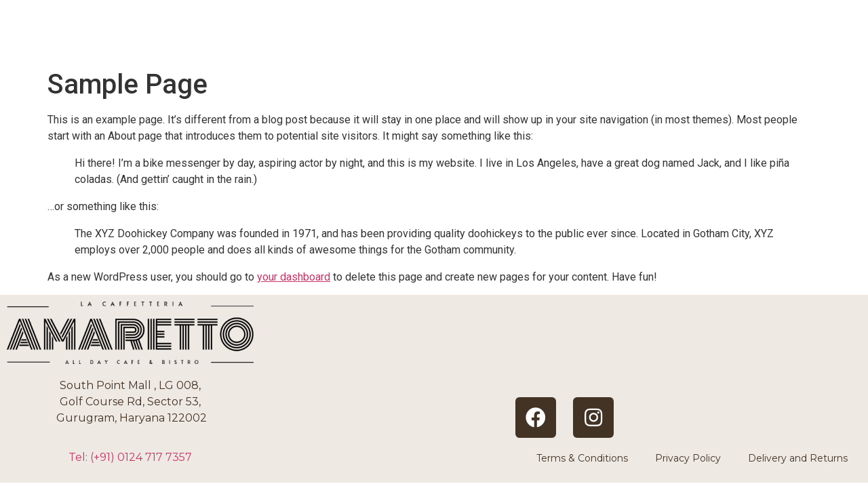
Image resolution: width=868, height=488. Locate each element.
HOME (465, 40)
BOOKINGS (666, 40)
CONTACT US (785, 40)
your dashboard (294, 277)
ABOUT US (557, 40)
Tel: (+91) (130, 457)
